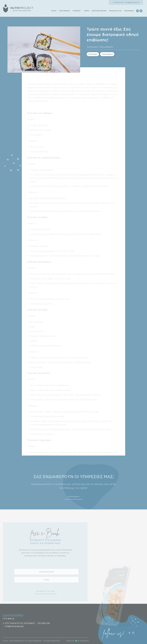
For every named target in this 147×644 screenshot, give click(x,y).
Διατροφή (92, 47)
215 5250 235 (118, 2)
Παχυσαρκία (106, 47)
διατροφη (93, 54)
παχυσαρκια (107, 54)
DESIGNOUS (85, 641)
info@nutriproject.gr (132, 2)
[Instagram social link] (141, 11)
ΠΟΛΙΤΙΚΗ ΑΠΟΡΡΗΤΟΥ (52, 641)
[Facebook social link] (138, 11)
